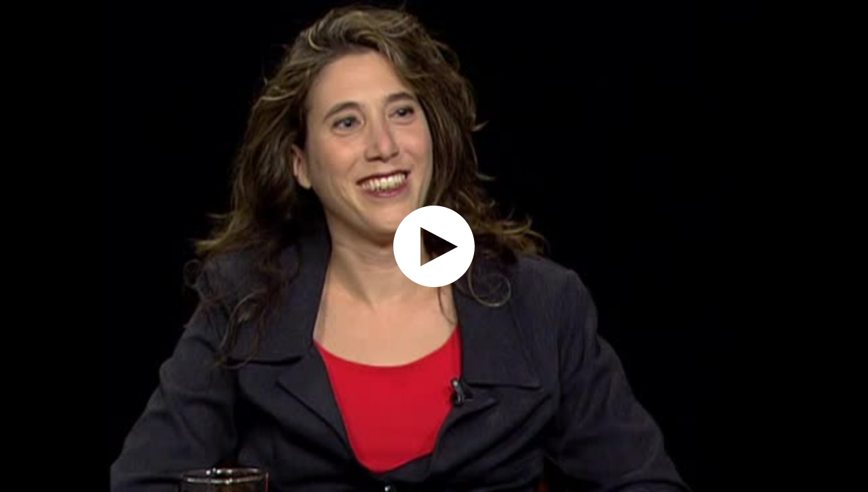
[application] (434, 246)
